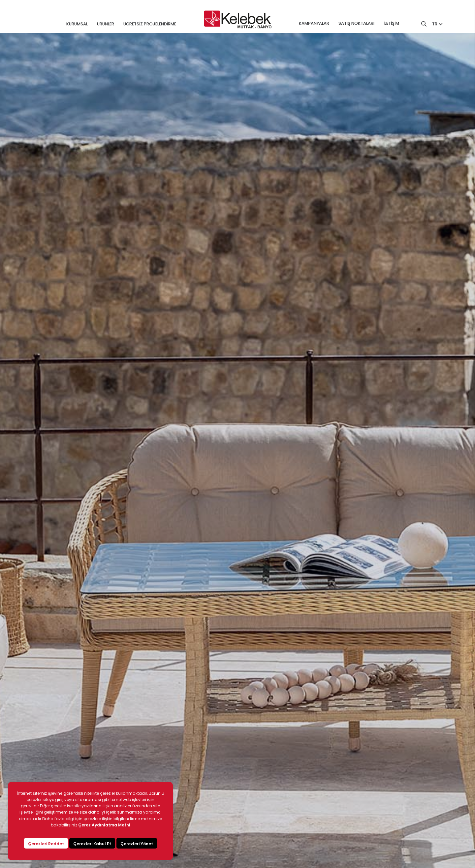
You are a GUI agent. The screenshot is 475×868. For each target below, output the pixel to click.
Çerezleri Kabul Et (92, 844)
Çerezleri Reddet (46, 844)
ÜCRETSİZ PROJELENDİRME (150, 24)
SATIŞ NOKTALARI (356, 23)
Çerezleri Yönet (137, 844)
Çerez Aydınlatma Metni (104, 825)
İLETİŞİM (391, 23)
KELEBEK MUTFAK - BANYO (238, 19)
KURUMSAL (77, 24)
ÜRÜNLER (106, 24)
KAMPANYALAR (314, 23)
